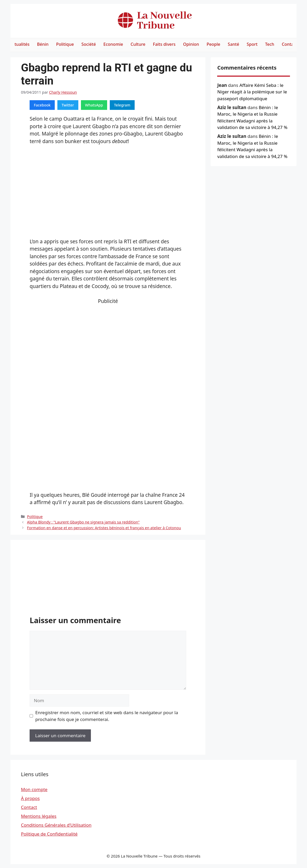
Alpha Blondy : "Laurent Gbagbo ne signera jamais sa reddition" (83, 522)
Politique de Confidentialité (49, 834)
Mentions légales (39, 816)
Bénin (43, 44)
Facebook (42, 105)
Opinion (191, 44)
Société (89, 44)
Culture (138, 44)
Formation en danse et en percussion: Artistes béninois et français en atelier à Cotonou (104, 528)
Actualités (20, 44)
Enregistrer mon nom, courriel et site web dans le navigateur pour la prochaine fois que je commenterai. (107, 716)
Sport (252, 44)
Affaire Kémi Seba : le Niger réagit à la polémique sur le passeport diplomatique (252, 92)
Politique (65, 44)
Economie (113, 44)
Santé (234, 44)
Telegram (122, 105)
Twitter (68, 105)
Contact (290, 44)
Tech (270, 44)
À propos (30, 798)
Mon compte (34, 789)
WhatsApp (94, 105)
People (213, 44)
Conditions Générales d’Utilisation (56, 825)
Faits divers (164, 44)
